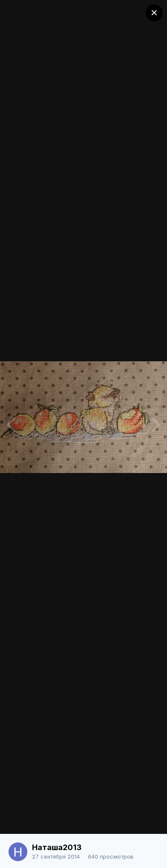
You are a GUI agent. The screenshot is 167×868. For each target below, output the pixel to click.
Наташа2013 (57, 847)
